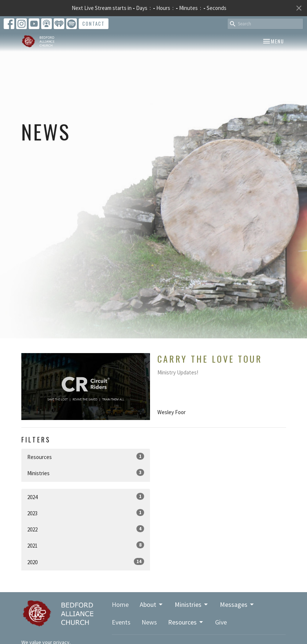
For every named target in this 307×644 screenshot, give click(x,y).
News (149, 622)
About (152, 604)
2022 (86, 529)
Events (121, 622)
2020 (86, 562)
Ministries (86, 473)
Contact (94, 24)
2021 (86, 545)
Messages (237, 604)
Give (221, 622)
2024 (86, 497)
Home (120, 604)
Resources (86, 457)
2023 (86, 513)
